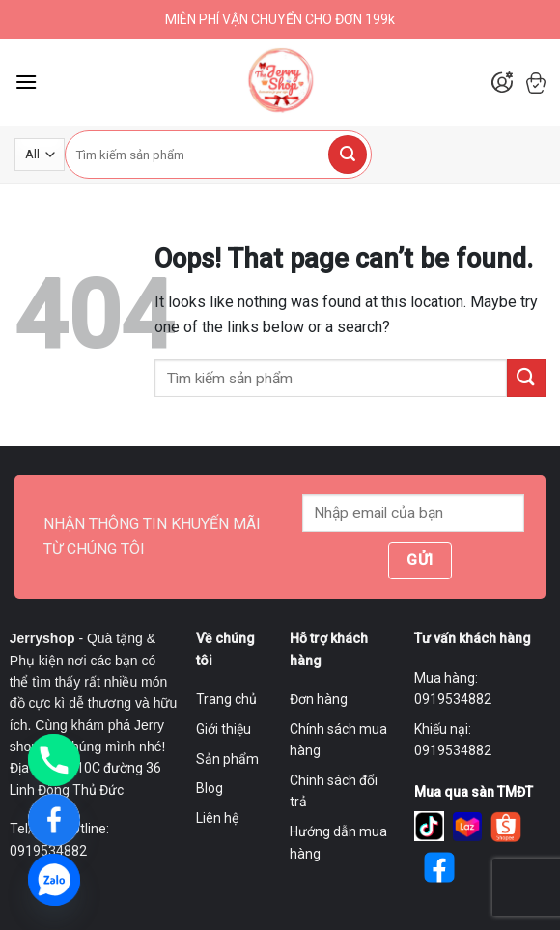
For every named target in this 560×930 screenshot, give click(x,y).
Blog (210, 788)
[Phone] (54, 760)
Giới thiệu (224, 729)
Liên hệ (217, 818)
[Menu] (26, 82)
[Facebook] (54, 820)
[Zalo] (54, 880)
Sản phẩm (227, 759)
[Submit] (348, 155)
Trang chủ (226, 699)
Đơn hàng (319, 699)
